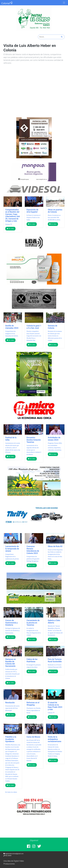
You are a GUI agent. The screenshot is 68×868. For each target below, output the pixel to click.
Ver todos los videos (11, 792)
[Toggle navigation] (64, 3)
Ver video (10, 229)
